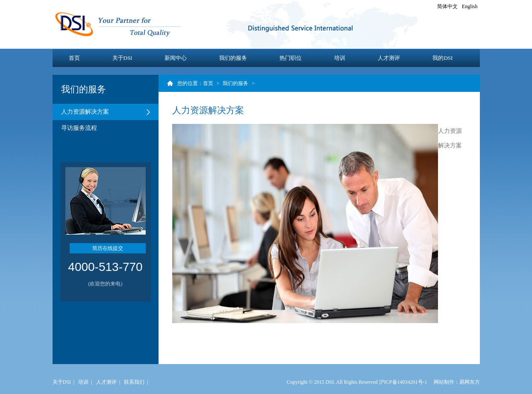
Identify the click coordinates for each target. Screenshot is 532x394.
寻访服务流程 (79, 128)
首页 (74, 58)
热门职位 (291, 58)
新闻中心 (176, 58)
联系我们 (134, 382)
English (470, 6)
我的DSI (442, 58)
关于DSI (122, 58)
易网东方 (470, 382)
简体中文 (447, 6)
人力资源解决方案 (85, 112)
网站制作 (444, 382)
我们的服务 (233, 58)
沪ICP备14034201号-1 (403, 382)
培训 (340, 58)
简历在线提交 (108, 248)
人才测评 (389, 58)
